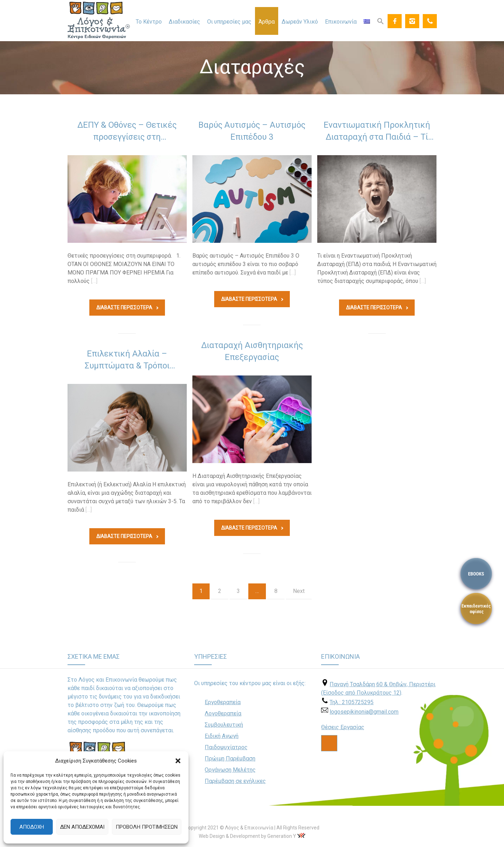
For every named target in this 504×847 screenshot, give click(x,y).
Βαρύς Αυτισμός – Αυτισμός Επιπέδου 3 (252, 131)
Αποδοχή (32, 827)
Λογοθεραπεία (223, 713)
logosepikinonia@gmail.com (364, 712)
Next (299, 591)
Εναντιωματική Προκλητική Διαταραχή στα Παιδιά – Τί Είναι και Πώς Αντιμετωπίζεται (377, 132)
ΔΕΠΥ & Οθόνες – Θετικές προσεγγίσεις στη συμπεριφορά (127, 132)
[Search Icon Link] (381, 21)
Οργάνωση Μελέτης (230, 770)
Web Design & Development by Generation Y (247, 836)
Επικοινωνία (341, 22)
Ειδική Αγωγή (222, 736)
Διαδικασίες (184, 22)
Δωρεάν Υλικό (300, 22)
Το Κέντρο (149, 22)
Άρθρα (267, 22)
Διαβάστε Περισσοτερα (127, 308)
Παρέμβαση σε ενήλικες (235, 781)
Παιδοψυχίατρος (226, 747)
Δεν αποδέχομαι (82, 827)
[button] (178, 761)
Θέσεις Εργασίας (343, 727)
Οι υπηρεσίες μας (229, 22)
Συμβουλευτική (224, 725)
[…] (94, 281)
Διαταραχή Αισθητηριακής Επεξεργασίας (252, 351)
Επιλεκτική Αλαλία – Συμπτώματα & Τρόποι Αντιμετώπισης (127, 361)
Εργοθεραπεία (223, 702)
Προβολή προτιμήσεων (147, 827)
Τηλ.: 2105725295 (352, 702)
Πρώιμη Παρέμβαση (230, 758)
